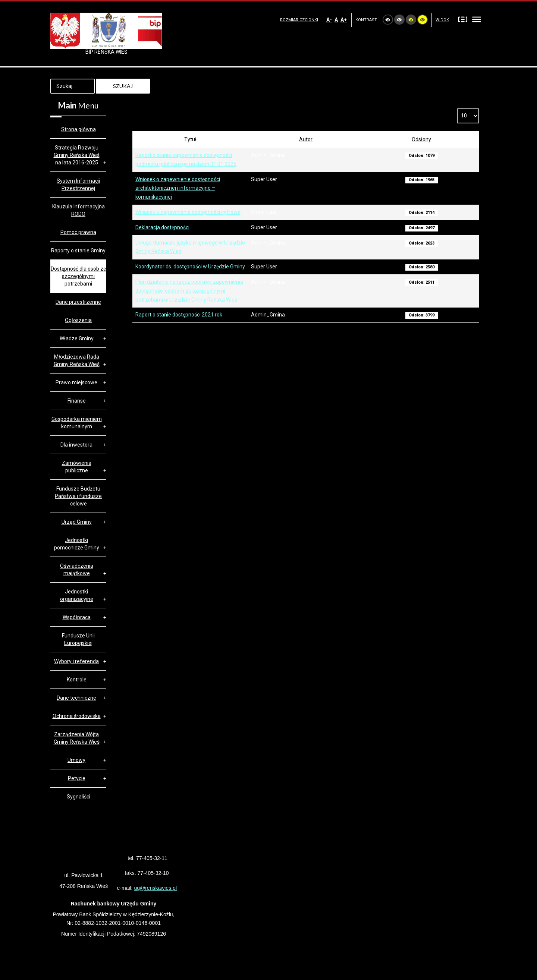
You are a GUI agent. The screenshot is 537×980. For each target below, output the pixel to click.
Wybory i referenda (76, 661)
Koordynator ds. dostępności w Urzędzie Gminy (190, 267)
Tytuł (190, 139)
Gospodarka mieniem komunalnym (77, 423)
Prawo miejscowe (76, 382)
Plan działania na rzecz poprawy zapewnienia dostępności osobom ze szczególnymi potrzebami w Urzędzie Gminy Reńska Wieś (189, 291)
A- (329, 20)
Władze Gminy (77, 338)
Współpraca (77, 617)
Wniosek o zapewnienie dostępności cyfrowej (189, 212)
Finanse (77, 401)
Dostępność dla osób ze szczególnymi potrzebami (78, 276)
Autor (306, 139)
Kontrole (77, 680)
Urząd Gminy (77, 522)
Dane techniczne (76, 698)
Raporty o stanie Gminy (78, 250)
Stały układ (463, 19)
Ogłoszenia (78, 320)
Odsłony (421, 139)
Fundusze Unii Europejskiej (78, 639)
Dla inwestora (76, 445)
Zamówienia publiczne (77, 467)
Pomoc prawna (78, 232)
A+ (344, 20)
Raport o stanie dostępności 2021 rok (179, 315)
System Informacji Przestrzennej (78, 185)
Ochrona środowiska (77, 716)
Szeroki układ (477, 19)
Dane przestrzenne (78, 302)
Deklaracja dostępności (162, 227)
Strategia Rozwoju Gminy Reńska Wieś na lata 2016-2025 (77, 155)
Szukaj (123, 86)
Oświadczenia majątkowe (77, 570)
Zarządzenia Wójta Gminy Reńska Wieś (77, 738)
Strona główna (78, 129)
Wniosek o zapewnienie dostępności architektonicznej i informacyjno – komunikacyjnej (178, 188)
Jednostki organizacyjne (77, 595)
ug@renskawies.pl (155, 888)
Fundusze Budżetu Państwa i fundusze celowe (78, 496)
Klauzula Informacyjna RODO (78, 210)
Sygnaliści (78, 797)
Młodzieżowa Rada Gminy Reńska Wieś (77, 360)
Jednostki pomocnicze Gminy (77, 544)
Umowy (76, 760)
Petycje (77, 778)
